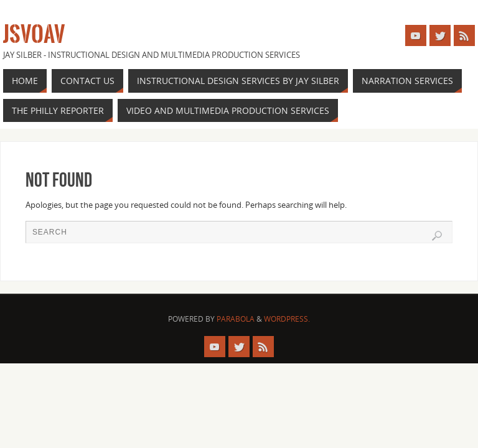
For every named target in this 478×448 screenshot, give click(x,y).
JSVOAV (34, 35)
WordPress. (287, 319)
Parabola (236, 319)
